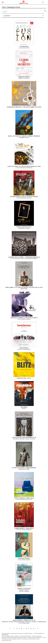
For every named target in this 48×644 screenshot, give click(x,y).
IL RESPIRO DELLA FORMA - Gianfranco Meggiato (24, 257)
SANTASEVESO (24, 348)
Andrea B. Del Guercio (27, 499)
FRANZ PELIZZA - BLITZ (24, 378)
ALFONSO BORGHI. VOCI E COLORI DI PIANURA (24, 197)
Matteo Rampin (27, 319)
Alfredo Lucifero (24, 590)
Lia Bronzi (27, 591)
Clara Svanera (27, 560)
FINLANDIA (24, 407)
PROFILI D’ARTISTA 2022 (24, 227)
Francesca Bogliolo (27, 530)
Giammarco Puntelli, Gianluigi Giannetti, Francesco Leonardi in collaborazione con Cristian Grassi (24, 622)
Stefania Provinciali (27, 198)
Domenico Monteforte (27, 168)
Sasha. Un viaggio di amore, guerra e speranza (24, 136)
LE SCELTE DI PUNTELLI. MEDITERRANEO (24, 468)
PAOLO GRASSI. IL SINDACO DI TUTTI (24, 620)
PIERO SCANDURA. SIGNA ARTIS (24, 498)
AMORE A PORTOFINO (24, 589)
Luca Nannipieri (27, 349)
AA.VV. (24, 408)
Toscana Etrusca (24, 559)
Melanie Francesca (24, 78)
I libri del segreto (24, 77)
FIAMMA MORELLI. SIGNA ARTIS (24, 528)
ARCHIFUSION (24, 47)
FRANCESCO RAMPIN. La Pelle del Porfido (24, 318)
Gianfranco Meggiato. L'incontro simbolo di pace (24, 107)
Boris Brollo (27, 48)
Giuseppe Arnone (24, 137)
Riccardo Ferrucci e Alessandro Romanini (27, 258)
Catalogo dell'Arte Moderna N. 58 (24, 438)
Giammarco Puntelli (24, 228)
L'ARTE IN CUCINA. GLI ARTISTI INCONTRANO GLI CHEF (24, 166)
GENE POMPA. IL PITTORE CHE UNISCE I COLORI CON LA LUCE (24, 287)
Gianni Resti (24, 289)
